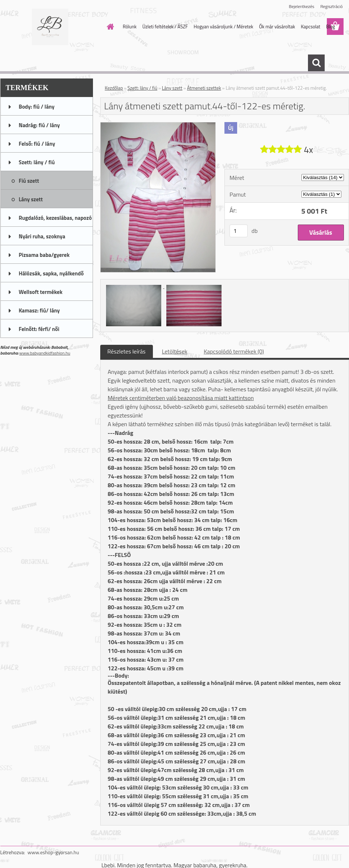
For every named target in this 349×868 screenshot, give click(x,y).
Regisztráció (331, 6)
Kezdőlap (114, 88)
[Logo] (50, 27)
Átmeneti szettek (204, 88)
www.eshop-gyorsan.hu (53, 852)
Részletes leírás (127, 351)
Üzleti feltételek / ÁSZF (165, 27)
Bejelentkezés (302, 6)
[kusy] (239, 231)
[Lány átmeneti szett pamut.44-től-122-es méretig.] (158, 125)
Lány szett (172, 88)
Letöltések (175, 351)
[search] (316, 63)
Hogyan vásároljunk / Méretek (223, 27)
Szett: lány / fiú (142, 88)
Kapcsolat (310, 27)
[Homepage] (109, 27)
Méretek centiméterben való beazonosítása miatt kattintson (181, 398)
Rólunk (130, 27)
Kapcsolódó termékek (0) (234, 351)
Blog (331, 27)
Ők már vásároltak (277, 27)
